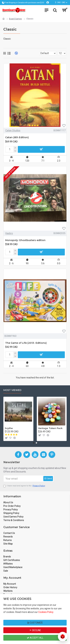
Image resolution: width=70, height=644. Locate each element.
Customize (35, 623)
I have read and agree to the (24, 486)
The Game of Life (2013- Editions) (26, 343)
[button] (34, 443)
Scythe (9, 428)
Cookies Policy (46, 612)
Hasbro (9, 233)
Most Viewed (12, 390)
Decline (35, 630)
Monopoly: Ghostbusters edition (25, 240)
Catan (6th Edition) (17, 137)
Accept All (35, 638)
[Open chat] (63, 637)
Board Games (15, 19)
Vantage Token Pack (50, 428)
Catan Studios (13, 130)
